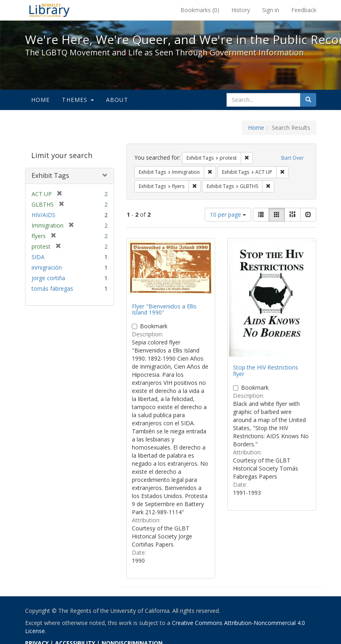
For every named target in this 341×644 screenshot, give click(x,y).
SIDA (38, 257)
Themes (78, 100)
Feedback (304, 10)
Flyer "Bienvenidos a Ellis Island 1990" (164, 309)
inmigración (47, 267)
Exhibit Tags (50, 175)
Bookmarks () (200, 10)
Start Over (292, 158)
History (241, 10)
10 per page (228, 214)
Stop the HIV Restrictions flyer (266, 370)
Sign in (271, 10)
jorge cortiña (48, 278)
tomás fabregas (52, 288)
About (117, 100)
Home (41, 100)
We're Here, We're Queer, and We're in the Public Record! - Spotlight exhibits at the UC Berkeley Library (49, 10)
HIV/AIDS (43, 215)
